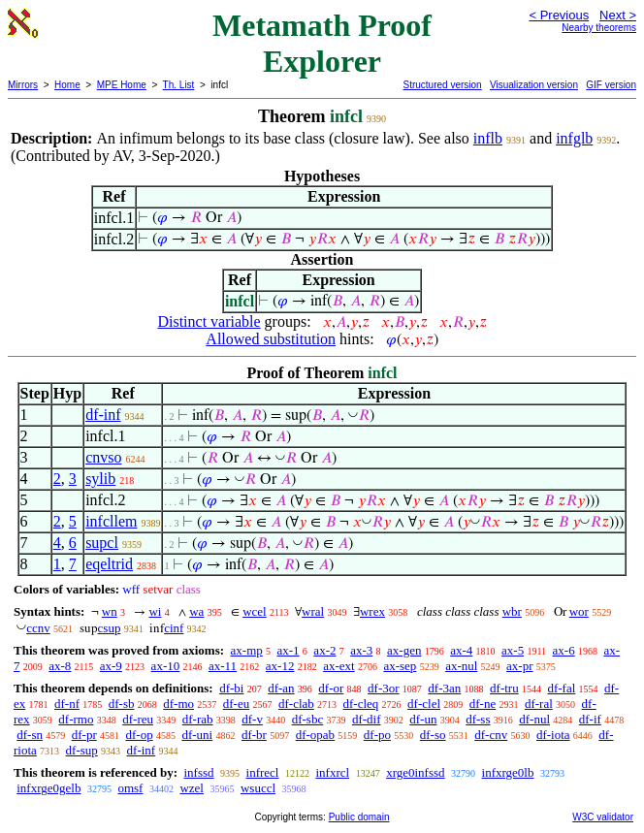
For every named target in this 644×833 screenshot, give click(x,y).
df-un (423, 719)
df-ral (539, 704)
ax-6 (564, 650)
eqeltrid (109, 564)
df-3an (444, 688)
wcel (255, 611)
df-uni (197, 735)
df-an (281, 688)
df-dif (367, 719)
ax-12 (280, 666)
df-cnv (491, 735)
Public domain (359, 817)
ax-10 (166, 666)
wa (196, 611)
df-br (254, 735)
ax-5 (513, 650)
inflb (488, 138)
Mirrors (23, 85)
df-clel (424, 704)
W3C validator (603, 817)
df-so (433, 735)
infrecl (263, 772)
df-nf (67, 704)
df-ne (483, 704)
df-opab (315, 735)
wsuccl (258, 788)
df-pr (84, 735)
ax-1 (289, 650)
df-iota (553, 735)
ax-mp (247, 650)
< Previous (559, 15)
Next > (618, 15)
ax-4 (461, 650)
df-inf (103, 415)
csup (110, 628)
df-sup (82, 750)
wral (313, 611)
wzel (192, 788)
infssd (198, 772)
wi (155, 611)
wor (579, 611)
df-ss (478, 719)
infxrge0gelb (48, 788)
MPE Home (122, 85)
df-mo (178, 704)
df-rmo (76, 719)
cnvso (103, 457)
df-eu (236, 704)
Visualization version (534, 85)
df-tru (504, 688)
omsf (130, 788)
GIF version (611, 85)
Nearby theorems (599, 28)
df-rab (198, 719)
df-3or (384, 688)
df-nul (534, 719)
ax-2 (324, 650)
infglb (574, 138)
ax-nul (461, 666)
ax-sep (400, 666)
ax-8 (60, 666)
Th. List (179, 85)
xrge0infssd (415, 772)
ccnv (38, 628)
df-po (377, 735)
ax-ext (338, 666)
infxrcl (332, 772)
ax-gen (404, 650)
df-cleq (361, 704)
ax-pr (519, 666)
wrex (372, 611)
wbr (512, 611)
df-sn (30, 735)
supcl (102, 543)
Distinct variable (209, 321)
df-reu (138, 719)
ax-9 (111, 666)
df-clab (296, 704)
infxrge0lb (508, 772)
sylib (100, 479)
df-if (590, 719)
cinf (174, 628)
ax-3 (361, 650)
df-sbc (308, 719)
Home (67, 85)
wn (110, 611)
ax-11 (223, 666)
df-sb (122, 704)
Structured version (442, 85)
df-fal (561, 688)
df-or (331, 688)
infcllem (111, 521)
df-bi (231, 688)
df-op (139, 735)
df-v (252, 719)
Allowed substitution (271, 339)
